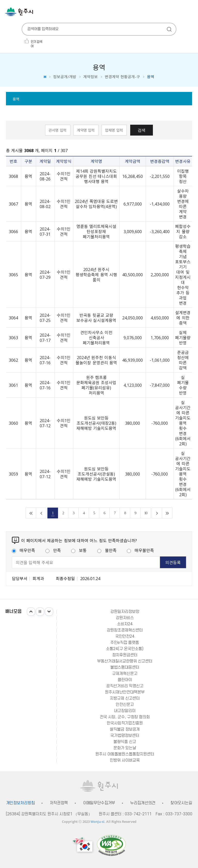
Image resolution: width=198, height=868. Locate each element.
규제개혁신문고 (125, 674)
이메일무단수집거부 (99, 803)
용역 (16, 99)
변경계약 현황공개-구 (122, 77)
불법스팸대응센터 (125, 667)
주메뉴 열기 (190, 12)
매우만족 (23, 550)
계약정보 (90, 77)
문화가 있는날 (125, 748)
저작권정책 (59, 803)
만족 (53, 550)
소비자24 (125, 624)
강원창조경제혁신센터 (125, 630)
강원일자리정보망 (125, 612)
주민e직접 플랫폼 (125, 643)
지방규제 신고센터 (125, 698)
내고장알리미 (125, 711)
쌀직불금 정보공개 (125, 729)
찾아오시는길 (181, 803)
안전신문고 (125, 705)
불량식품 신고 (125, 742)
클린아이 (125, 680)
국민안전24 (125, 636)
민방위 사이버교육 (125, 760)
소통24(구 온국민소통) (125, 649)
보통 (79, 550)
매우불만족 (140, 550)
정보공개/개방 (65, 77)
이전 (31, 612)
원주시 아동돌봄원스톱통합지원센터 (125, 754)
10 (146, 513)
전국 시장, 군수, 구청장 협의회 (125, 717)
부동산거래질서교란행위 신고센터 (125, 661)
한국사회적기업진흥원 (125, 723)
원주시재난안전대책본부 (125, 692)
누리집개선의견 (143, 803)
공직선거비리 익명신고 (125, 686)
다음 (49, 612)
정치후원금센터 (125, 655)
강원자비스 (125, 618)
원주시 (19, 12)
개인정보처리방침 (20, 803)
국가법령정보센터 (125, 736)
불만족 (107, 550)
